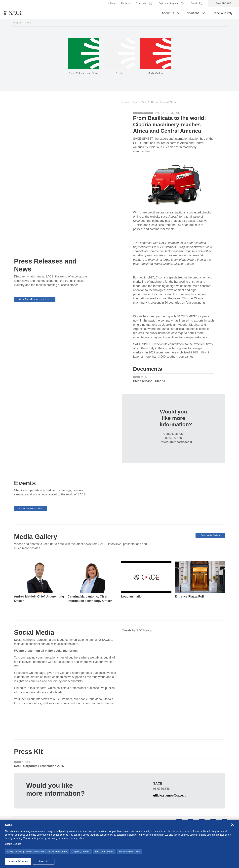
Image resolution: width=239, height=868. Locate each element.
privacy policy (77, 838)
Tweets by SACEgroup (137, 630)
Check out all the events (31, 509)
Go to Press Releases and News (35, 299)
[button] (178, 13)
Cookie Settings (13, 844)
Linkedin (20, 688)
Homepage (17, 23)
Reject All (44, 861)
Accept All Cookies (18, 861)
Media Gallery (156, 73)
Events (119, 73)
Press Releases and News (83, 73)
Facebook (21, 673)
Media (136, 102)
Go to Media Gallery (210, 535)
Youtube (20, 699)
